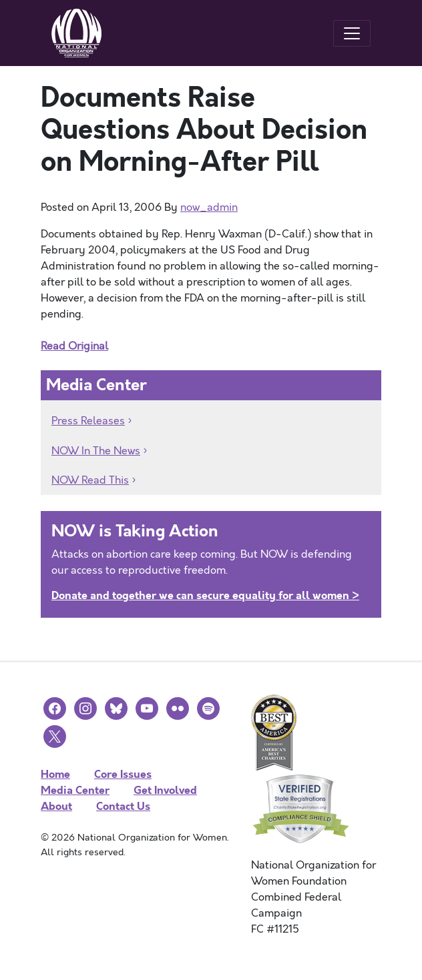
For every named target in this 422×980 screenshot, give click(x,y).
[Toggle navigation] (352, 33)
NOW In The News (96, 451)
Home (55, 774)
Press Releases (88, 421)
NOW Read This (90, 480)
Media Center (75, 790)
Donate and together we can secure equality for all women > (205, 595)
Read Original (74, 346)
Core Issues (123, 774)
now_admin (209, 207)
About (56, 806)
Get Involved (165, 790)
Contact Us (123, 806)
